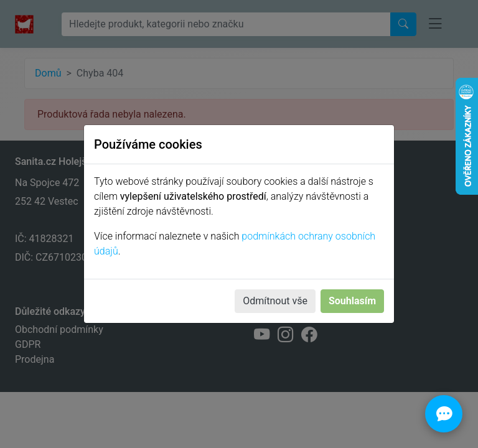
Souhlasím (352, 301)
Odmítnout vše (275, 301)
